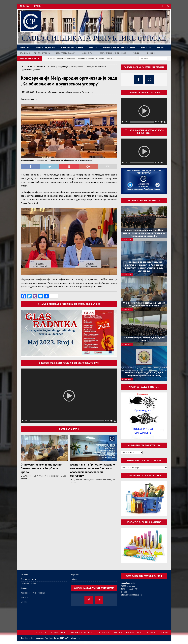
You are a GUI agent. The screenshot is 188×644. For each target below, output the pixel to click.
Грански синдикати (45, 47)
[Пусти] (23, 420)
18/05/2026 (128, 379)
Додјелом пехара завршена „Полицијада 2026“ (144, 339)
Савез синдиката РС (75, 92)
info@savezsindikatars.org (132, 595)
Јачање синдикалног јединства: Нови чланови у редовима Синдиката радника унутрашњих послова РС (144, 233)
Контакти (146, 47)
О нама (161, 47)
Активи (136, 53)
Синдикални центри (72, 47)
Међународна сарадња (65, 53)
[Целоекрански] (115, 420)
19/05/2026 (128, 344)
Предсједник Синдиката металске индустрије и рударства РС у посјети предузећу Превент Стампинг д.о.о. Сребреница (144, 266)
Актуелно (42, 92)
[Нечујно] (111, 420)
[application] (69, 395)
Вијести (93, 47)
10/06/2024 (29, 92)
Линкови (151, 53)
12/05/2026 (77, 479)
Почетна (25, 47)
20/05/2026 (28, 476)
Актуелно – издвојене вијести (144, 200)
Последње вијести (69, 429)
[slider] (67, 420)
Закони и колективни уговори (119, 47)
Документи (87, 53)
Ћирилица (24, 6)
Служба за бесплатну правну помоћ (35, 53)
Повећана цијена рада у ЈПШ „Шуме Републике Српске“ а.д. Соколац (144, 374)
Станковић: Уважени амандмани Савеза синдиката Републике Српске (42, 468)
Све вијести (89, 92)
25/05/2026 (128, 239)
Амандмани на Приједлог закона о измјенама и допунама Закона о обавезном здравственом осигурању (92, 470)
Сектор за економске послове (113, 53)
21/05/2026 (128, 274)
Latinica (37, 6)
